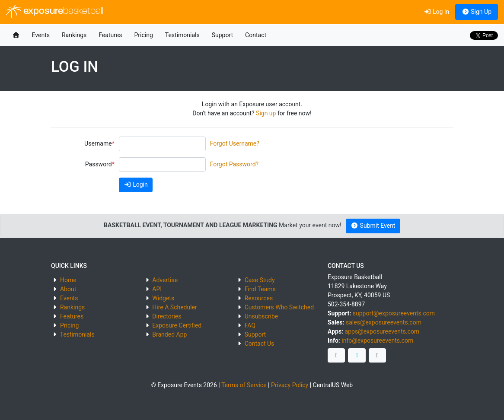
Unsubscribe (262, 316)
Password (99, 164)
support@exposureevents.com (394, 313)
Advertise (165, 280)
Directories (167, 316)
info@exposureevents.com (377, 340)
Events (41, 35)
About (68, 289)
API (157, 289)
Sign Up (477, 12)
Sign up (266, 113)
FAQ (250, 325)
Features (110, 35)
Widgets (163, 298)
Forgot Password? (234, 164)
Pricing (143, 35)
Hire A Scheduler (174, 307)
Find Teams (260, 289)
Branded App (169, 334)
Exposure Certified (177, 325)
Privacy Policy (290, 385)
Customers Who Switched (279, 307)
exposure (55, 12)
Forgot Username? (235, 143)
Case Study (260, 280)
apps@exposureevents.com (382, 331)
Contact (256, 35)
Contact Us (260, 344)
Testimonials (182, 35)
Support (222, 35)
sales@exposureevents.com (384, 322)
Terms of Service (244, 385)
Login (136, 185)
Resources (259, 298)
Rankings (74, 35)
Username (98, 143)
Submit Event (373, 226)
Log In (436, 12)
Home (68, 280)
